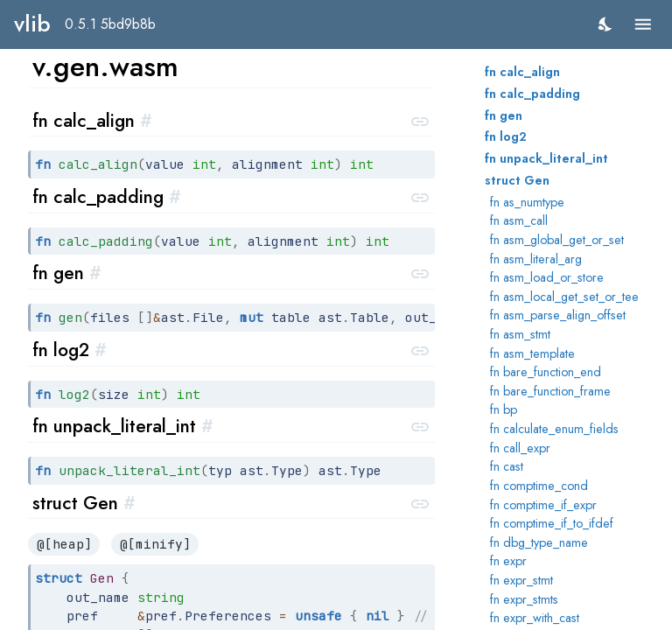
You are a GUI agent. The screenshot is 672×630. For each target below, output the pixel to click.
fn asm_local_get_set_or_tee (564, 297)
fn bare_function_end (546, 372)
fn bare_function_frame (550, 391)
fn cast (507, 466)
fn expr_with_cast (535, 618)
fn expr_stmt (521, 580)
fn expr (508, 561)
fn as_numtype (527, 202)
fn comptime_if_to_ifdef (552, 523)
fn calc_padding (532, 94)
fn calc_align (522, 72)
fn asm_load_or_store (547, 277)
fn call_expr (520, 448)
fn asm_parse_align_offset (558, 315)
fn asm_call (519, 220)
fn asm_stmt (520, 334)
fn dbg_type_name (539, 542)
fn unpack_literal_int (546, 158)
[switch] (606, 24)
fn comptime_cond (539, 486)
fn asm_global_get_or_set (557, 240)
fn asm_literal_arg (536, 259)
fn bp (504, 409)
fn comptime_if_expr (543, 505)
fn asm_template (532, 353)
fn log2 (506, 136)
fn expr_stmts (524, 599)
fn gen (504, 115)
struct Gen (517, 180)
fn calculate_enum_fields (554, 429)
